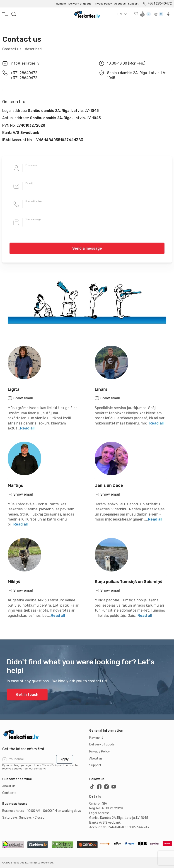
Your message (33, 219)
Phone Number (34, 201)
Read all (27, 428)
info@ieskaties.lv (25, 63)
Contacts (9, 793)
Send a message (87, 248)
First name (31, 165)
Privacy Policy (103, 4)
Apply (65, 759)
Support (133, 4)
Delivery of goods (80, 4)
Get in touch (27, 695)
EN (120, 14)
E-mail (29, 183)
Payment (60, 4)
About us (120, 4)
